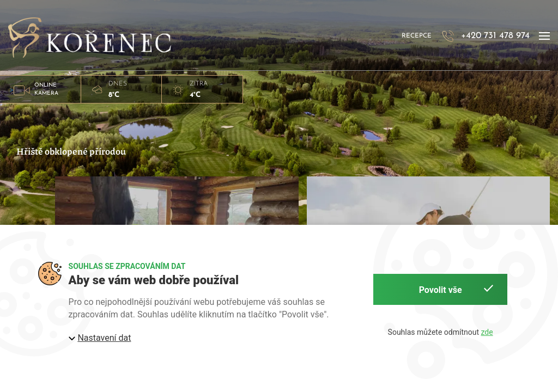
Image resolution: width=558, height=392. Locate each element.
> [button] (40, 89)
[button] (544, 36)
